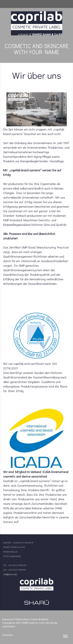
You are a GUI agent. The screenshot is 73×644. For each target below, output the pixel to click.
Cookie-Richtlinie (39, 619)
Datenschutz (22, 619)
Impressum (8, 619)
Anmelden (8, 635)
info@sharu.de (10, 574)
